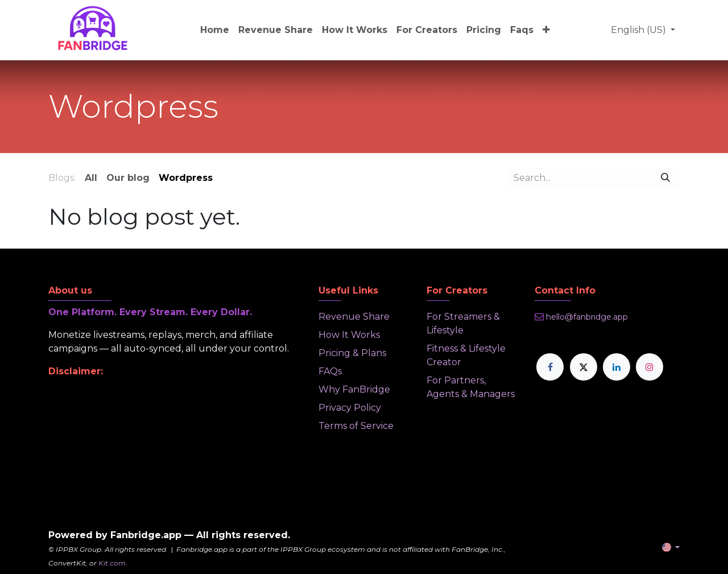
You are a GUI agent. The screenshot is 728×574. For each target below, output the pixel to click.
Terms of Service (356, 426)
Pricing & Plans (352, 353)
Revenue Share (354, 317)
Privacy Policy (350, 408)
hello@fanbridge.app (587, 317)
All (91, 178)
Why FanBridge (354, 389)
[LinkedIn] (617, 367)
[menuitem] (215, 30)
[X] (584, 367)
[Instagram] (650, 367)
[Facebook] (550, 367)
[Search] (665, 178)
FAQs (330, 371)
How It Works (349, 335)
